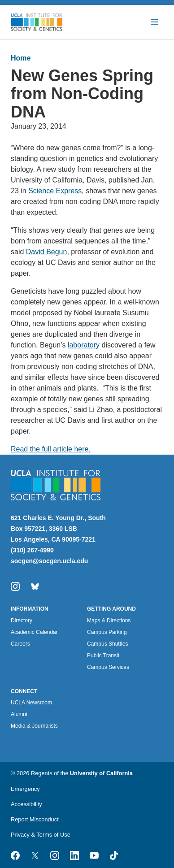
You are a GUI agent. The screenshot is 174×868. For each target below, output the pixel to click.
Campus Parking (107, 632)
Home (21, 58)
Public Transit (103, 655)
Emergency (25, 789)
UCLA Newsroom (31, 703)
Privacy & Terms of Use (41, 835)
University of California (101, 773)
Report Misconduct (35, 819)
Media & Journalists (34, 726)
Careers (20, 644)
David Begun (47, 252)
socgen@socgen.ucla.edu (49, 561)
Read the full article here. (51, 449)
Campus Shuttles (107, 644)
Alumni (19, 714)
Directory (22, 621)
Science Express (55, 191)
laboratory (84, 345)
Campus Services (108, 667)
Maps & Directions (109, 621)
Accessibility (26, 804)
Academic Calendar (34, 632)
